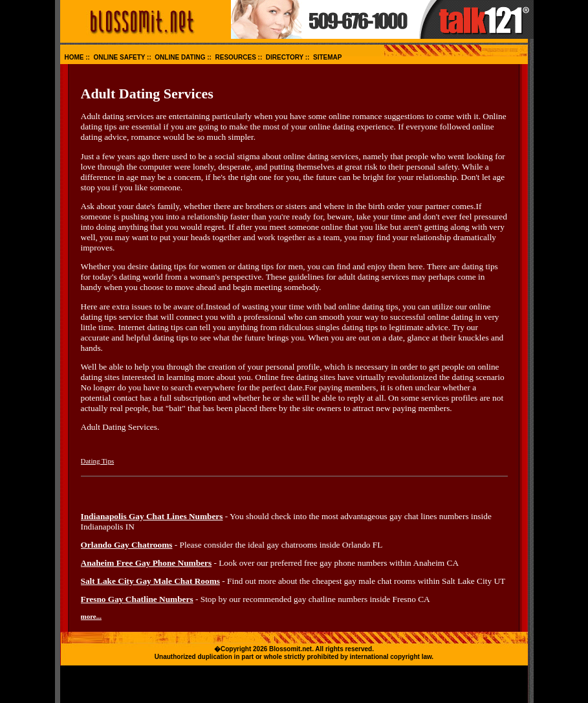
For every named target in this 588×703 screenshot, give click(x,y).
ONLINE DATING (180, 57)
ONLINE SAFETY (120, 57)
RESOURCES (235, 57)
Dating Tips (98, 461)
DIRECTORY (285, 57)
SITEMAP (327, 57)
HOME (74, 57)
